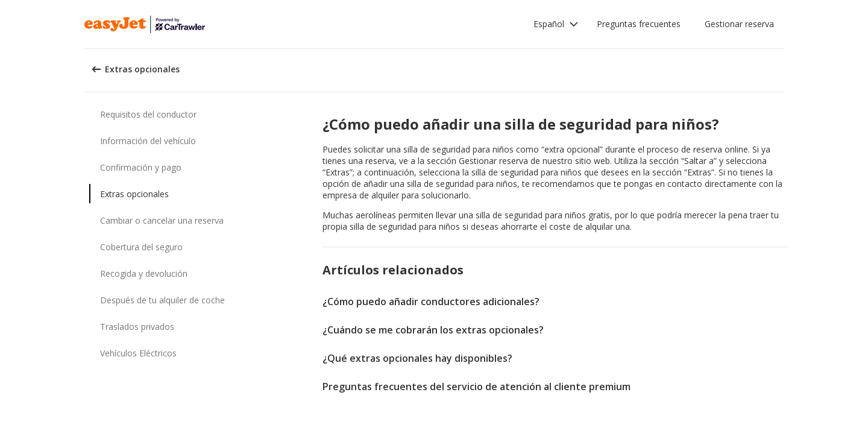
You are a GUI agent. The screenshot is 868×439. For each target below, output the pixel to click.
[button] (556, 24)
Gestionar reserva (739, 24)
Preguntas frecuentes (639, 24)
